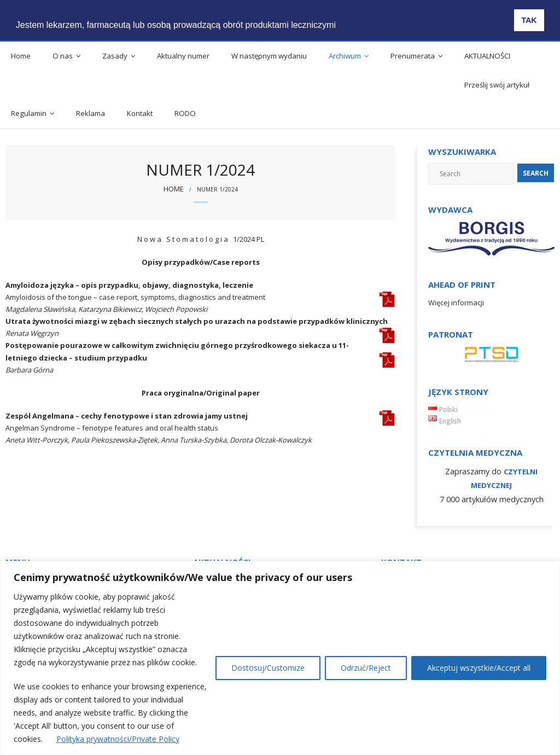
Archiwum (345, 56)
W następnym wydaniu (269, 56)
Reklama (91, 113)
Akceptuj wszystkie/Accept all (479, 668)
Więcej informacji (456, 303)
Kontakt (140, 113)
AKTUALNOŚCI (487, 56)
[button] (349, 17)
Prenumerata (413, 56)
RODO (185, 113)
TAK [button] (529, 20)
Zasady (115, 56)
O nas (63, 56)
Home (21, 56)
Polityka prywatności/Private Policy (118, 739)
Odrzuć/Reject (366, 668)
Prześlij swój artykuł (497, 85)
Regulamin (29, 113)
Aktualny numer (183, 56)
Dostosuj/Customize (268, 668)
